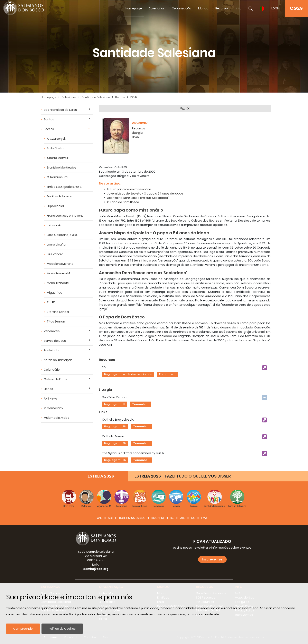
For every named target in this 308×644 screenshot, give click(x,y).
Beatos (120, 97)
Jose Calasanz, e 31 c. (62, 235)
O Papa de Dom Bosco (123, 202)
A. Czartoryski (57, 139)
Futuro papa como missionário (129, 189)
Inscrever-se (212, 559)
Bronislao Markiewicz (62, 168)
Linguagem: (113, 374)
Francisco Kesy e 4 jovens (65, 216)
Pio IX (134, 97)
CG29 (296, 8)
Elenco (48, 389)
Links (135, 137)
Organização (181, 8)
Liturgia (137, 133)
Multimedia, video (57, 418)
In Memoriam (53, 408)
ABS (183, 518)
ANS (100, 518)
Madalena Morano (60, 264)
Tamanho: (166, 374)
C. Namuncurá (57, 177)
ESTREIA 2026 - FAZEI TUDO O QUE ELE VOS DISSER (183, 476)
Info (239, 8)
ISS (172, 518)
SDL (111, 518)
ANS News (51, 398)
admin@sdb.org (96, 569)
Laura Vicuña (56, 244)
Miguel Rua (55, 293)
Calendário (52, 370)
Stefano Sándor (58, 312)
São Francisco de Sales (60, 110)
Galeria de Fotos (55, 379)
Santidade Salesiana (96, 97)
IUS (193, 518)
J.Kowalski (54, 225)
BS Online (158, 518)
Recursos (222, 8)
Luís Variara (55, 254)
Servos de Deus (55, 341)
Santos (49, 119)
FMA (204, 518)
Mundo (203, 8)
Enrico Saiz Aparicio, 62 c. (64, 187)
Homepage (134, 8)
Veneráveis (52, 331)
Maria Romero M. (59, 273)
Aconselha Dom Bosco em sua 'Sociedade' (138, 198)
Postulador (52, 350)
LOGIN (276, 8)
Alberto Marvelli (58, 158)
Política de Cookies (62, 629)
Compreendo (23, 629)
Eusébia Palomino (59, 196)
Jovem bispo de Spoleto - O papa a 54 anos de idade (145, 194)
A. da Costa (55, 148)
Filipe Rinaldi (55, 206)
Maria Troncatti (58, 283)
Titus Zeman (56, 321)
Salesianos (157, 8)
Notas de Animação (58, 360)
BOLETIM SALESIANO (132, 518)
